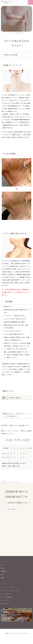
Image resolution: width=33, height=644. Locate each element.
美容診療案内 (5, 573)
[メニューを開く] (30, 2)
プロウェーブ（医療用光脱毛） (10, 598)
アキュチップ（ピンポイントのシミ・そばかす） (15, 592)
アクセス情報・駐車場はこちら (15, 510)
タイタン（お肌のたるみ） (9, 595)
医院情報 (3, 579)
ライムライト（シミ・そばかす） (11, 589)
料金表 (3, 576)
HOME (3, 566)
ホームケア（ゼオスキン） (9, 602)
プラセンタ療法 (5, 605)
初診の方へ (4, 569)
